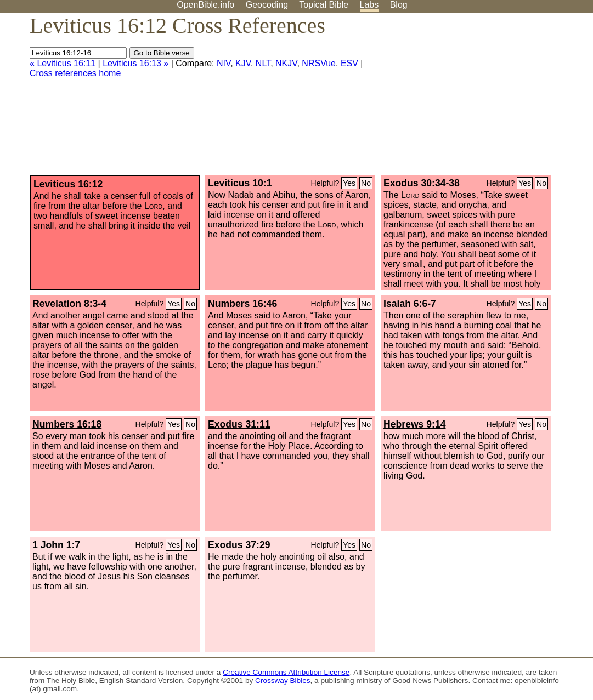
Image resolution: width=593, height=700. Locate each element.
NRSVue (319, 63)
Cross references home (75, 73)
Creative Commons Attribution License (286, 672)
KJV (243, 63)
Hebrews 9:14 (414, 424)
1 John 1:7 (56, 545)
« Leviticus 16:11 (63, 63)
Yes (349, 183)
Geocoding (267, 5)
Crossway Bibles (283, 681)
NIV (224, 63)
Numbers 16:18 (67, 424)
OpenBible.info (205, 5)
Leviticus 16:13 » (135, 63)
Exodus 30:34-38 (422, 183)
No (366, 183)
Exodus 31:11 (239, 424)
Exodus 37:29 (239, 545)
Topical (324, 5)
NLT (263, 63)
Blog (399, 5)
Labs (369, 5)
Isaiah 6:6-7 (410, 304)
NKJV (286, 63)
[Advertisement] (482, 98)
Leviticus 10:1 (240, 183)
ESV (349, 63)
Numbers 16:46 (242, 304)
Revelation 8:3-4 (69, 304)
